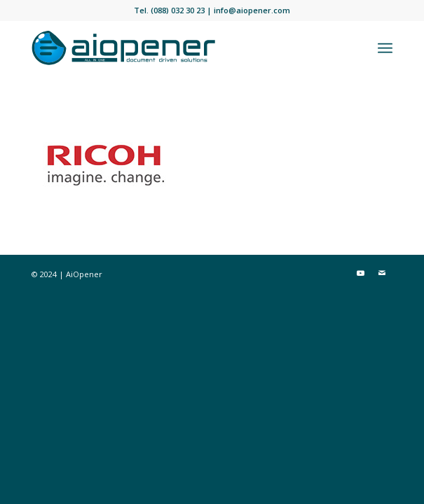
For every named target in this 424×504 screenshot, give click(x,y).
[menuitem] (385, 48)
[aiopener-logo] (176, 48)
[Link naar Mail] (382, 273)
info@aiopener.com (252, 10)
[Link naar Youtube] (361, 273)
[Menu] (385, 48)
